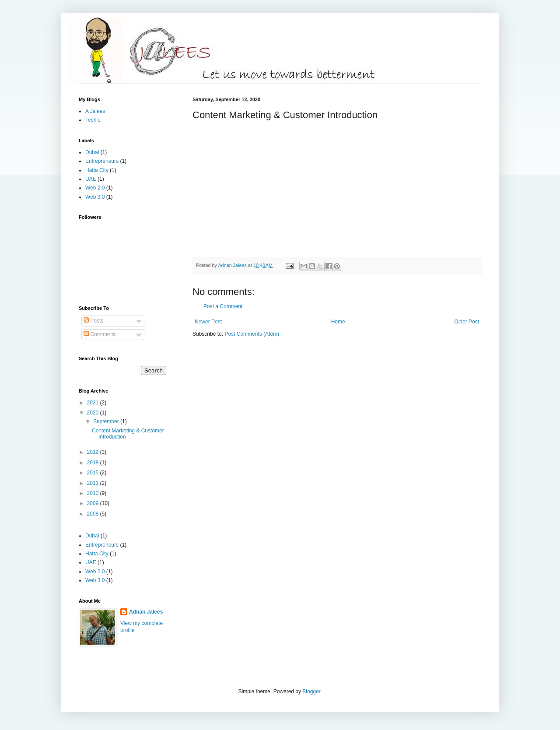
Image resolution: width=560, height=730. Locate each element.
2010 (94, 493)
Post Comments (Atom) (252, 334)
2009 (94, 503)
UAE (91, 179)
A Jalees (95, 111)
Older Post (467, 322)
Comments (100, 334)
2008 (94, 514)
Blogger (311, 691)
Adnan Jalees (146, 612)
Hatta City (97, 170)
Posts (93, 321)
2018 (94, 463)
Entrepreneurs (102, 161)
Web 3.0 (95, 197)
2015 (94, 473)
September (107, 421)
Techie (93, 120)
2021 (94, 403)
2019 (94, 452)
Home (338, 322)
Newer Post (208, 322)
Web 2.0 (95, 188)
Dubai (92, 152)
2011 (94, 483)
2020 (94, 413)
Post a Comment (223, 306)
